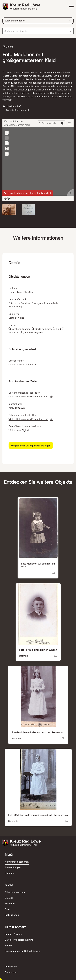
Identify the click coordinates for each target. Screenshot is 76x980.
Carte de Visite (41, 329)
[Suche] (35, 31)
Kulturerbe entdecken (17, 862)
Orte (7, 909)
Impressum (11, 966)
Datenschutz (12, 972)
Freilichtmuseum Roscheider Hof (28, 396)
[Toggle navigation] (71, 7)
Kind (57, 329)
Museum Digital (19, 430)
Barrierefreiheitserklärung (19, 940)
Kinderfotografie (32, 332)
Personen (10, 903)
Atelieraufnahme (20, 329)
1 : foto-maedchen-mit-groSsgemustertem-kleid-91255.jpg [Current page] (50, 123)
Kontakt (9, 945)
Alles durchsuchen (15, 892)
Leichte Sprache (14, 934)
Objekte (9, 898)
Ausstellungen (13, 867)
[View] (69, 123)
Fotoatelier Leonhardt (22, 364)
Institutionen (12, 915)
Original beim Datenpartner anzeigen (31, 445)
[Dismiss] (5, 193)
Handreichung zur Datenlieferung (23, 951)
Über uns (10, 873)
